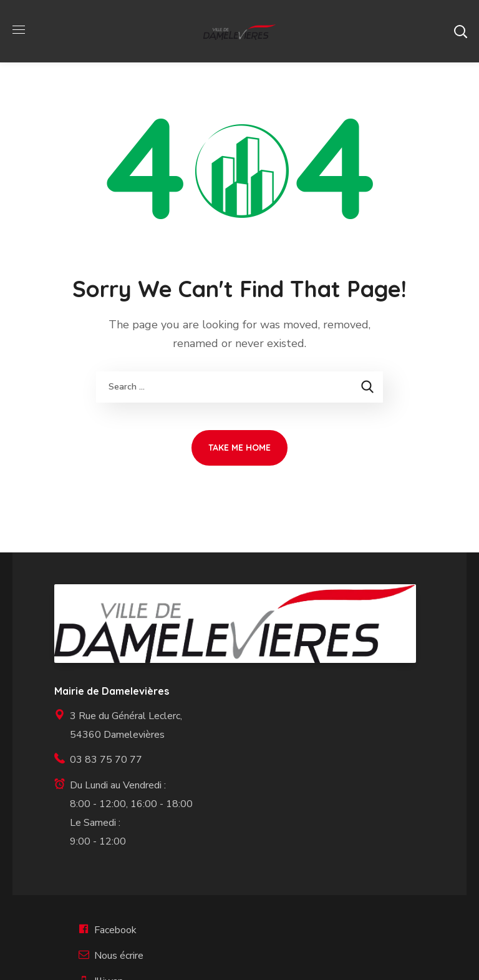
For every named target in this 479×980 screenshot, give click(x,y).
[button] (460, 31)
